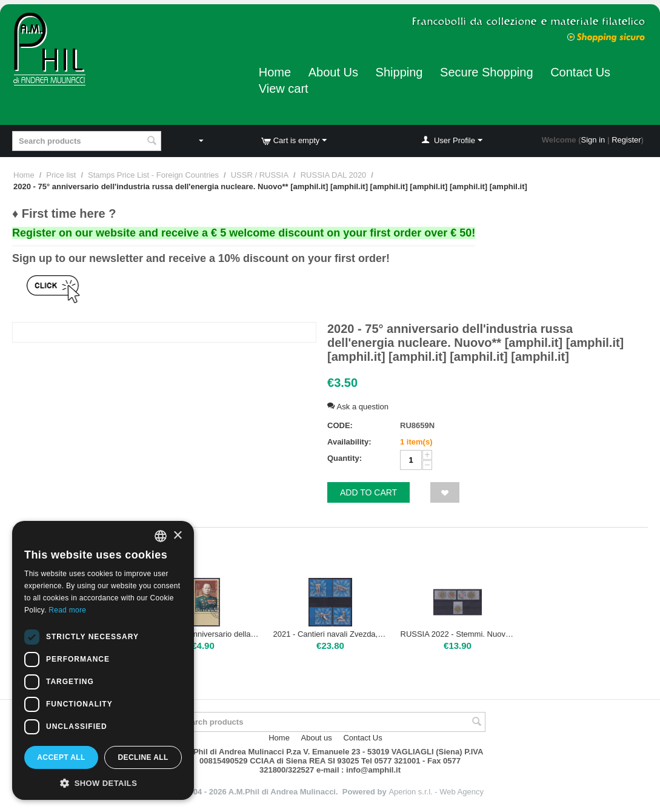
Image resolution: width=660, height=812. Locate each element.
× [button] (177, 536)
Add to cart (368, 492)
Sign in (593, 140)
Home (275, 72)
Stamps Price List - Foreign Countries (153, 175)
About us (317, 738)
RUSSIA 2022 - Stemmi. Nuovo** (458, 634)
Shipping (399, 72)
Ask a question (358, 407)
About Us (333, 72)
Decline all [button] (143, 757)
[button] (103, 782)
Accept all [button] (61, 757)
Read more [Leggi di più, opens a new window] (67, 610)
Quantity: (345, 458)
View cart (284, 89)
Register (626, 140)
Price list (61, 175)
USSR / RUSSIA (260, 175)
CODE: (340, 425)
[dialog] (103, 660)
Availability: (349, 442)
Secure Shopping (486, 72)
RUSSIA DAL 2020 (334, 175)
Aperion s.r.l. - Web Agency (436, 792)
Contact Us (580, 72)
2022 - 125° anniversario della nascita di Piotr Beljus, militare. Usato (203, 634)
